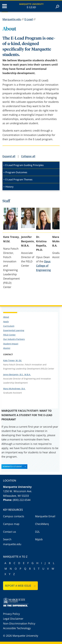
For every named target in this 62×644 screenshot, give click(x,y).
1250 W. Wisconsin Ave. (18, 491)
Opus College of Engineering (43, 266)
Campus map (11, 524)
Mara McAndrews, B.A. (14, 389)
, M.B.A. (27, 375)
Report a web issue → (20, 586)
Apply (6, 322)
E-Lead (31, 7)
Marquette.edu (12, 19)
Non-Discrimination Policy (19, 623)
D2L (37, 532)
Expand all (9, 156)
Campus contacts (14, 516)
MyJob (39, 539)
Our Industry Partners (14, 339)
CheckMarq (42, 524)
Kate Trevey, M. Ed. (13, 360)
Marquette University (31, 4)
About (6, 317)
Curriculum (9, 326)
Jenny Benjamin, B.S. (13, 375)
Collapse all (28, 156)
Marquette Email (45, 516)
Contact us (10, 532)
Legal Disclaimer (13, 619)
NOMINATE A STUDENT (12, 466)
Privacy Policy (11, 614)
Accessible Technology (17, 628)
